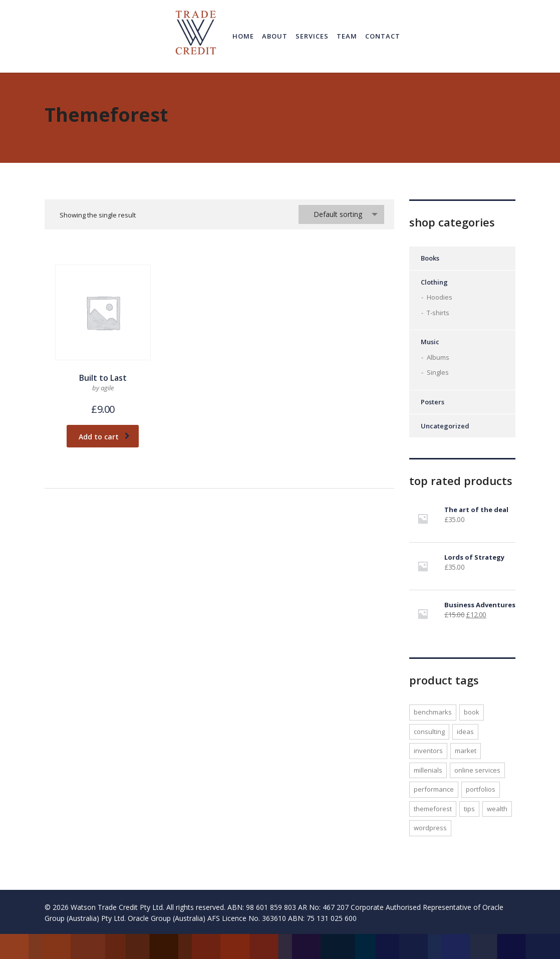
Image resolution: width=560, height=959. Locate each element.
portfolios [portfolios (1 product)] (481, 789)
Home (243, 36)
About (275, 36)
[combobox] (341, 214)
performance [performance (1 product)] (434, 789)
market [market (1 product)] (466, 751)
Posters (433, 402)
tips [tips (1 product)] (469, 809)
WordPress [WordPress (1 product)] (430, 828)
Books (430, 258)
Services (312, 36)
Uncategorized (445, 426)
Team (347, 36)
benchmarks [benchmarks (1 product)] (433, 712)
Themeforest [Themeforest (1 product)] (433, 809)
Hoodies (440, 297)
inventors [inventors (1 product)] (428, 751)
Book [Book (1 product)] (472, 712)
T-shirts (438, 313)
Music (430, 342)
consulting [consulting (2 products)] (429, 732)
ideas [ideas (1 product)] (465, 732)
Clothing (434, 282)
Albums (438, 357)
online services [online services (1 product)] (477, 770)
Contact (383, 36)
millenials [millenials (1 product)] (428, 770)
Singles (438, 372)
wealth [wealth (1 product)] (497, 809)
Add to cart (104, 437)
